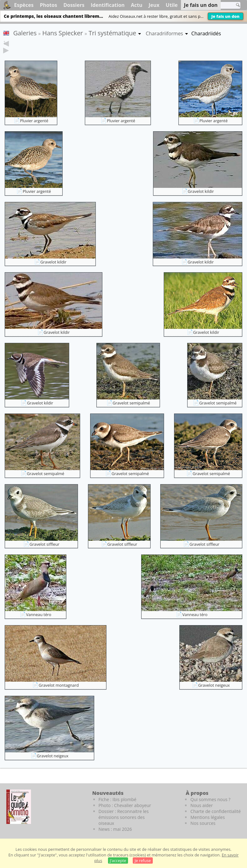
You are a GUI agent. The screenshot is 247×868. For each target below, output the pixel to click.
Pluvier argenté (34, 121)
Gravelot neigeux (214, 685)
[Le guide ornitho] (19, 807)
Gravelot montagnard (59, 685)
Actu (137, 5)
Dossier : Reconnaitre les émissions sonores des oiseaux (124, 817)
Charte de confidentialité (216, 811)
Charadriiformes (164, 33)
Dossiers (74, 5)
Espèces (24, 5)
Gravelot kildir (201, 191)
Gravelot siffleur (44, 544)
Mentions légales (208, 817)
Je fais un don (225, 16)
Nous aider (201, 805)
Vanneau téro (39, 615)
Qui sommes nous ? (210, 799)
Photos (48, 5)
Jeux (154, 5)
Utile (172, 5)
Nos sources (203, 823)
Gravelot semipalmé (131, 403)
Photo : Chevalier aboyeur (125, 805)
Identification (108, 5)
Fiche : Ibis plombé (118, 799)
